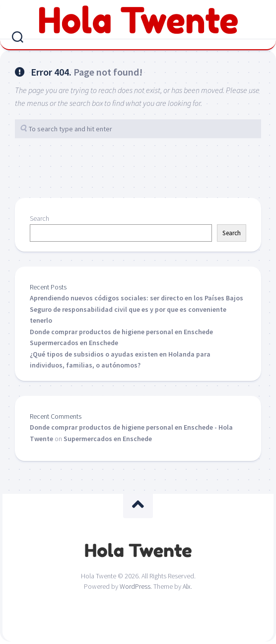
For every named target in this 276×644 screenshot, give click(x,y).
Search (39, 218)
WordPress (135, 586)
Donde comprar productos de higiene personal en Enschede (121, 332)
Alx (187, 586)
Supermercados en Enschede (74, 343)
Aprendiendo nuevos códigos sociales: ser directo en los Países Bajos (137, 298)
